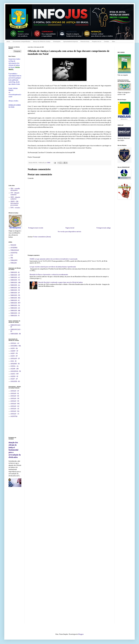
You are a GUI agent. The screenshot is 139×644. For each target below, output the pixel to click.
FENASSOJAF (15, 250)
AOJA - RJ (13, 361)
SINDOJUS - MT (15, 303)
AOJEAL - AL (14, 366)
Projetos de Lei (97, 42)
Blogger (81, 634)
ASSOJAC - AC (15, 343)
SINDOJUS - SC (15, 300)
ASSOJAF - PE (15, 401)
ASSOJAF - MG (15, 404)
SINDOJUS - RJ (15, 272)
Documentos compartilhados (21, 42)
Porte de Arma (85, 42)
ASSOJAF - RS (15, 396)
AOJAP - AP (14, 379)
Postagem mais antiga (104, 228)
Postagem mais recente (36, 228)
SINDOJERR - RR (16, 334)
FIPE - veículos (15, 208)
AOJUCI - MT (15, 374)
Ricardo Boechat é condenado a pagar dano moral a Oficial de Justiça (60, 282)
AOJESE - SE (14, 376)
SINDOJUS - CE (15, 313)
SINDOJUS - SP (15, 293)
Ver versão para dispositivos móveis (69, 232)
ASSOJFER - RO (15, 381)
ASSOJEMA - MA (16, 346)
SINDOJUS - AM (15, 283)
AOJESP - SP (14, 351)
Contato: (107, 42)
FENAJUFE (14, 260)
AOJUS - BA (14, 348)
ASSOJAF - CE (15, 409)
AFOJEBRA (14, 248)
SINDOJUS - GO (15, 308)
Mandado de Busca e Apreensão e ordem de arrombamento (49, 275)
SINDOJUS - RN (15, 311)
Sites (113, 42)
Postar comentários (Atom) (42, 237)
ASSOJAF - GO (15, 406)
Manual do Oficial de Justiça (42, 42)
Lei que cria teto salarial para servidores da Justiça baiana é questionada (53, 267)
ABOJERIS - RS (15, 364)
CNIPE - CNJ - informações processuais (15, 203)
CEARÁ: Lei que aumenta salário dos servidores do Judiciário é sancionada (54, 259)
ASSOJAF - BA (15, 411)
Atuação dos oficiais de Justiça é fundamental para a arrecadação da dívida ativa (15, 450)
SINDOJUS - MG (15, 298)
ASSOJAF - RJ (15, 394)
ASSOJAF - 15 (15, 414)
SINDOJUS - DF (15, 275)
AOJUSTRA (14, 253)
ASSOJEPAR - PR (16, 371)
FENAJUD (14, 263)
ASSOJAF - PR (15, 399)
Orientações (57, 42)
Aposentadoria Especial (70, 42)
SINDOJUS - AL (15, 285)
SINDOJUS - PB (15, 295)
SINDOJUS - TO (15, 280)
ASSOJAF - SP (15, 391)
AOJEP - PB (14, 353)
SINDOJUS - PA (15, 305)
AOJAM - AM (14, 369)
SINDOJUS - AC (15, 277)
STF (12, 255)
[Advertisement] (15, 144)
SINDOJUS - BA (15, 288)
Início (8, 42)
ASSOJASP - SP (15, 359)
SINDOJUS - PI (15, 316)
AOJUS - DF (14, 356)
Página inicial (70, 228)
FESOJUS (13, 245)
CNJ (12, 258)
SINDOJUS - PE (15, 290)
